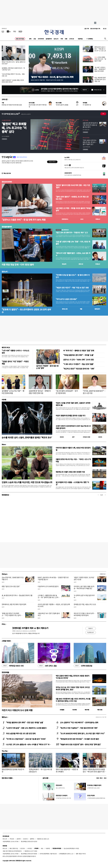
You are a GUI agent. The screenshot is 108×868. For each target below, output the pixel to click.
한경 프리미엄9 (20, 39)
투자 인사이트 (86, 138)
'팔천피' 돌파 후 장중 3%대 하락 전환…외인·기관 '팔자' (73, 186)
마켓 (98, 219)
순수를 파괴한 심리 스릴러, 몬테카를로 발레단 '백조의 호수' (27, 437)
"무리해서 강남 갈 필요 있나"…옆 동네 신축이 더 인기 (73, 276)
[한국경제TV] (9, 31)
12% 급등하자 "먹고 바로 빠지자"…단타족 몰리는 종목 (79, 722)
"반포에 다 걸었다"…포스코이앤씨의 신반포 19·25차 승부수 (26, 311)
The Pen (5, 751)
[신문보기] (3, 31)
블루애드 (32, 839)
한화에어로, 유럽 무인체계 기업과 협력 (14, 604)
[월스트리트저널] (15, 31)
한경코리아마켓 (7, 182)
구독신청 (12, 839)
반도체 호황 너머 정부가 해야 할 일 (38, 106)
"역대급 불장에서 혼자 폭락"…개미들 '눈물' (78, 355)
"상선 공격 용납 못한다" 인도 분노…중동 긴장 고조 (13, 75)
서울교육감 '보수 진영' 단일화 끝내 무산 (49, 614)
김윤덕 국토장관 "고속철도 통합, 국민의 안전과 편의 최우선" (13, 81)
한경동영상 (5, 495)
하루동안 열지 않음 (98, 90)
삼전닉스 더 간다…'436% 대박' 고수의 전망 (78, 360)
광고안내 (25, 839)
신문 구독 (87, 29)
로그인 (105, 29)
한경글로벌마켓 (7, 227)
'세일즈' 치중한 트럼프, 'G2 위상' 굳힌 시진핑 (84, 578)
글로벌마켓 (49, 39)
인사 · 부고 (99, 778)
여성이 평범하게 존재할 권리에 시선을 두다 (71, 416)
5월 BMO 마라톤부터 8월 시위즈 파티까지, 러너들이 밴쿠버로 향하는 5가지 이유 (73, 700)
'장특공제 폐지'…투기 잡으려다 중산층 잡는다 (40, 771)
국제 (62, 39)
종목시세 (81, 264)
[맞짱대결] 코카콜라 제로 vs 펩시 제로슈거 (30, 628)
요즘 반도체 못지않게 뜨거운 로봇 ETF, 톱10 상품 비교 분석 (90, 125)
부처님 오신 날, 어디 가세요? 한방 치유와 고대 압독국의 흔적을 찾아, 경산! (73, 688)
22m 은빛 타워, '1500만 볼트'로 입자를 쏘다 (13, 578)
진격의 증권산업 (83, 666)
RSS (42, 848)
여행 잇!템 (100, 710)
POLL (4, 624)
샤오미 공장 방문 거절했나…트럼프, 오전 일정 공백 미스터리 (54, 605)
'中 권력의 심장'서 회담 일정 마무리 (84, 596)
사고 (105, 778)
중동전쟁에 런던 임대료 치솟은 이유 (13, 771)
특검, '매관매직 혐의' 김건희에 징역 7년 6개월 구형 (100, 79)
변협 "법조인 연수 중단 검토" (11, 586)
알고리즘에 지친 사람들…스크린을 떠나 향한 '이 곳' (72, 483)
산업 (35, 39)
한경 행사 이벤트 (7, 778)
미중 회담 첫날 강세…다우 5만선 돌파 (18, 265)
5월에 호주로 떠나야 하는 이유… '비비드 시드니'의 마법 (73, 460)
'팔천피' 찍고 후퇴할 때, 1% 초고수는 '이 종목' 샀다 (14, 128)
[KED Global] (20, 31)
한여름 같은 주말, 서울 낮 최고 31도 (85, 604)
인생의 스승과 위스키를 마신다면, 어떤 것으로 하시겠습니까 (27, 482)
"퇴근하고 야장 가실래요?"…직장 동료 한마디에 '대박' (79, 728)
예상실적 (64, 264)
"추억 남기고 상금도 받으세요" (66, 299)
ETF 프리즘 (85, 120)
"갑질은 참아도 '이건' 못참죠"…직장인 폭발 (15, 363)
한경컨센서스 (65, 219)
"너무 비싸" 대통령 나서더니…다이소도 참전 (15, 352)
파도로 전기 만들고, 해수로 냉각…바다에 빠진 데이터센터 (85, 614)
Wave (4, 444)
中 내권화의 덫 (87, 105)
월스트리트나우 (62, 230)
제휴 (11, 848)
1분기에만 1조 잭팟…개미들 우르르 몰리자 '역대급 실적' (73, 209)
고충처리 (19, 839)
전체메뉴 (91, 39)
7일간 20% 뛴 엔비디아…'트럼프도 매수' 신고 (72, 233)
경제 (30, 39)
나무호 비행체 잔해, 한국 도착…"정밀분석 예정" (100, 59)
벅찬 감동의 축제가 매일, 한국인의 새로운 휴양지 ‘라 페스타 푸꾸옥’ (73, 677)
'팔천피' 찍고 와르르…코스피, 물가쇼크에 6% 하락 (52, 77)
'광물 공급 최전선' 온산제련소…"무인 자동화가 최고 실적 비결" (12, 615)
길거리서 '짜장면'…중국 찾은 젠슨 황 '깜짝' (47, 367)
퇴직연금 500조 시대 (13, 666)
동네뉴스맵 (65, 309)
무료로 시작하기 (52, 162)
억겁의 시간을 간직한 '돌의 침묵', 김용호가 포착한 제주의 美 (73, 404)
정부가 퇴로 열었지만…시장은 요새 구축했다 (67, 771)
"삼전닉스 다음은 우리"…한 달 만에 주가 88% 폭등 (24, 220)
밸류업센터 (97, 309)
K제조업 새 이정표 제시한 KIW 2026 (12, 105)
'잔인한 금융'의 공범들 (62, 105)
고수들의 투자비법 (6, 120)
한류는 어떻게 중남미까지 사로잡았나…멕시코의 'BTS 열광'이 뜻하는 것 (94, 772)
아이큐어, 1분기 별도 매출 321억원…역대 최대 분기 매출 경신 (84, 587)
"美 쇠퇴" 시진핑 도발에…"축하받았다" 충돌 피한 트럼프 (100, 69)
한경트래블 (5, 672)
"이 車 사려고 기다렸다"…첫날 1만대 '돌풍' (78, 364)
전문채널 (80, 39)
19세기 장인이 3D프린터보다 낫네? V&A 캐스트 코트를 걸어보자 (73, 427)
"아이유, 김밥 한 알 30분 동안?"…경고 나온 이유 (94, 392)
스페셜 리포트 (6, 641)
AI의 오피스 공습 (47, 666)
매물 (81, 309)
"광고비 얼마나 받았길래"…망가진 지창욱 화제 (67, 392)
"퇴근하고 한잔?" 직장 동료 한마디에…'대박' (79, 369)
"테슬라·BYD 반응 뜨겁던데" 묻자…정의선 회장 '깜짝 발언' (80, 744)
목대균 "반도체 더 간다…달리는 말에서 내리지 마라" (13, 63)
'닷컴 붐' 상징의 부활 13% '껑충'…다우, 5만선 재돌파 (73, 243)
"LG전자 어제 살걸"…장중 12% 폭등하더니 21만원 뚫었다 (26, 728)
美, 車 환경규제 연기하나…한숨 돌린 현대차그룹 (17, 595)
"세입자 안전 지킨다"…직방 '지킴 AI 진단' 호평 (72, 288)
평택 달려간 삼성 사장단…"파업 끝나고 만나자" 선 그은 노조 (100, 49)
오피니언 (72, 39)
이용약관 (48, 848)
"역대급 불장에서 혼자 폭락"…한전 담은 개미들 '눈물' (25, 722)
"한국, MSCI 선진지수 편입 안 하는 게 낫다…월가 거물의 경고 (90, 142)
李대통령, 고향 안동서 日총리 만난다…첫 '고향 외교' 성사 (13, 69)
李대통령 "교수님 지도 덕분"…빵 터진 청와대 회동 (13, 392)
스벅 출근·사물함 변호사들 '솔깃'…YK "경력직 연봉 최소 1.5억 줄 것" (48, 597)
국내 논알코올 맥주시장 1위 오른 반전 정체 (21, 733)
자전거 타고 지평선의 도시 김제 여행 (17, 710)
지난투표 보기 (91, 632)
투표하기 (91, 628)
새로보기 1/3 (103, 574)
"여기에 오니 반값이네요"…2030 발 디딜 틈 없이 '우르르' (26, 739)
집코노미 (56, 39)
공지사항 (45, 778)
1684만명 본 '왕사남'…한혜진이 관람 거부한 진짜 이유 (40, 392)
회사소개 (5, 839)
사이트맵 (29, 848)
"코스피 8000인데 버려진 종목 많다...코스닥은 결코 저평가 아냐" (82, 733)
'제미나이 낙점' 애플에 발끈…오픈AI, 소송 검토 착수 (73, 254)
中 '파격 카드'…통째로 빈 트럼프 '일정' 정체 (79, 351)
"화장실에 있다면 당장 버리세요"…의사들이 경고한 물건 (79, 739)
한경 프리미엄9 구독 (95, 29)
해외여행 (87, 710)
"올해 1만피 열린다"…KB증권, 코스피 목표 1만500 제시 (72, 198)
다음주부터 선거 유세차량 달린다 (48, 586)
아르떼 (4, 400)
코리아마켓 (41, 39)
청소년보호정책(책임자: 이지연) (71, 848)
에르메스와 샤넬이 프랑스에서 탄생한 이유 (70, 472)
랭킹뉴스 (5, 717)
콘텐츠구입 (15, 848)
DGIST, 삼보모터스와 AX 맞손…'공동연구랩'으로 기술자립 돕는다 (53, 578)
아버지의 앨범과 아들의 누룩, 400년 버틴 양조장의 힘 (73, 449)
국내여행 (74, 710)
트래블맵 (62, 710)
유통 (66, 39)
